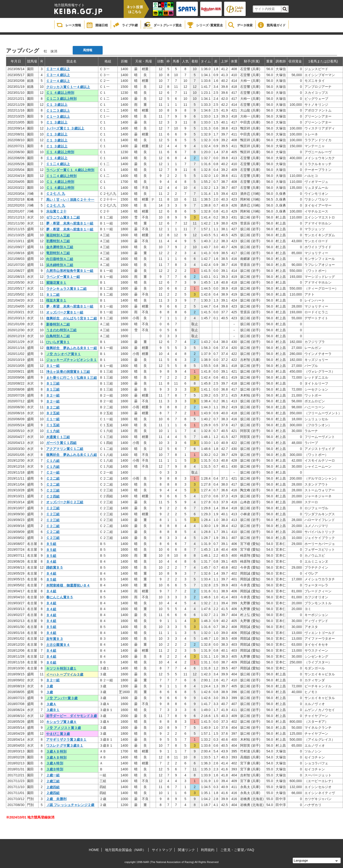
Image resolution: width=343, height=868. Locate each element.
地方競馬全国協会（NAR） (125, 850)
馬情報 (88, 50)
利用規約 (208, 850)
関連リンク (186, 850)
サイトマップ (162, 850)
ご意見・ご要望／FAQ (237, 850)
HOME (94, 850)
